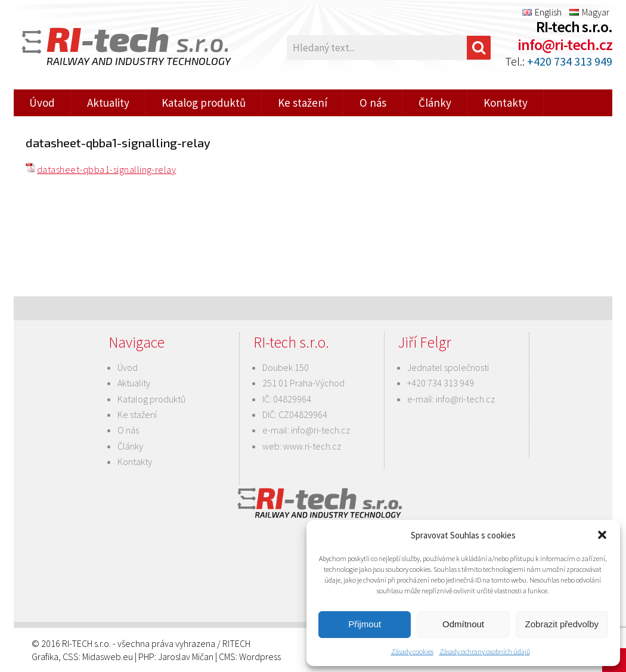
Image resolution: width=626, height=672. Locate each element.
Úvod (42, 103)
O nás (373, 103)
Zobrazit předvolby (562, 624)
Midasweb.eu (108, 656)
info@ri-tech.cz (565, 44)
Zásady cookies (412, 651)
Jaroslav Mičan (186, 656)
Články (435, 103)
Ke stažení (303, 103)
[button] (602, 535)
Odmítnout (463, 624)
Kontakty (506, 103)
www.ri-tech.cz (312, 446)
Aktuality (108, 103)
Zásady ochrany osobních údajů (485, 651)
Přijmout (365, 624)
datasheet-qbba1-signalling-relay (106, 169)
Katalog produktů (204, 103)
